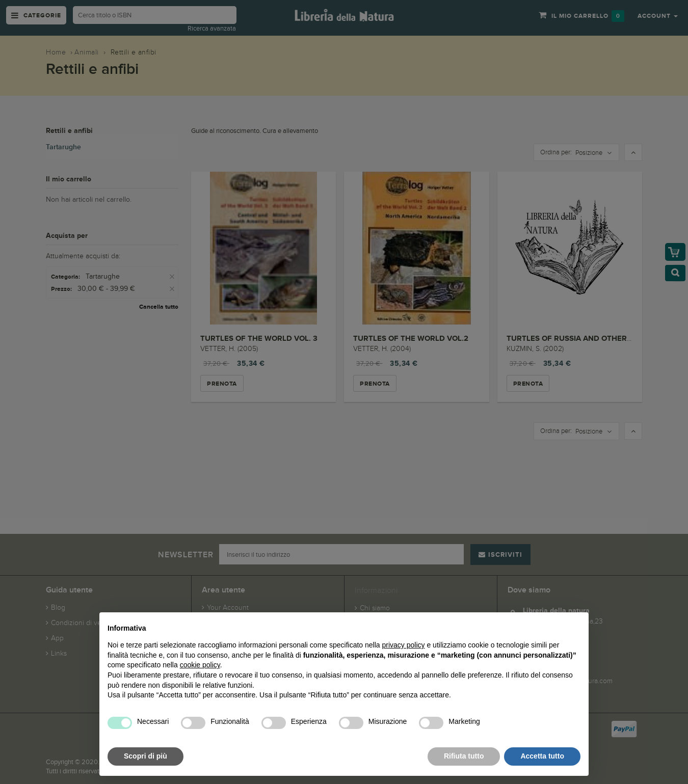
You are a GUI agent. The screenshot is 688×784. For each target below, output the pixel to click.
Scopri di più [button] (145, 756)
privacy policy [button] (404, 645)
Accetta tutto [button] (542, 756)
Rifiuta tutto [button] (464, 756)
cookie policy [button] (200, 665)
